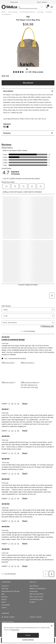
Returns (4, 599)
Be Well (33, 602)
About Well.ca (34, 586)
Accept (28, 635)
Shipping (4, 597)
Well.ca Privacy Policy (37, 594)
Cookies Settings (28, 640)
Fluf (28, 17)
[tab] (28, 91)
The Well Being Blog (36, 599)
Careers (4, 608)
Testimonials (34, 591)
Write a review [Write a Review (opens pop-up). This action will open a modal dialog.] (38, 72)
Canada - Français (36, 617)
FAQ (3, 594)
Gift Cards (5, 589)
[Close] (52, 626)
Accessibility (6, 605)
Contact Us (5, 586)
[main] (28, 633)
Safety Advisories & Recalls (11, 591)
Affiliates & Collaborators (38, 589)
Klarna (4, 602)
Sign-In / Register (42, 2)
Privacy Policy (15, 630)
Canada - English (9, 617)
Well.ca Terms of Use (36, 597)
